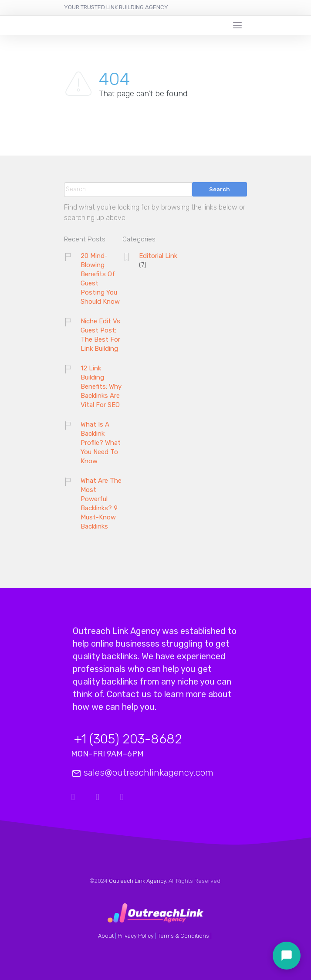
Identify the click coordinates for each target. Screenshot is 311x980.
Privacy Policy (136, 936)
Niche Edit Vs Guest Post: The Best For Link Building (100, 335)
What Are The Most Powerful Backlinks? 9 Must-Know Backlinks (101, 504)
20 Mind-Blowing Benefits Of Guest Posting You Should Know (100, 279)
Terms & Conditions (183, 936)
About (106, 936)
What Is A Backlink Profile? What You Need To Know (101, 443)
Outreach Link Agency (137, 881)
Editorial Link (158, 256)
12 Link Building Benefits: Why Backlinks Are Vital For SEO (101, 387)
